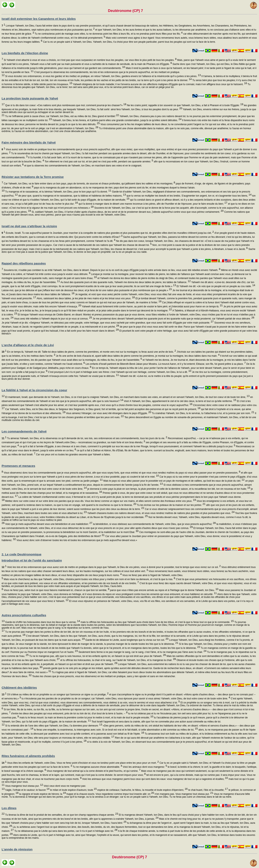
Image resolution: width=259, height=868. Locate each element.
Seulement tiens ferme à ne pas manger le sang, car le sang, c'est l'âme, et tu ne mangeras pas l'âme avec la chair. (142, 652)
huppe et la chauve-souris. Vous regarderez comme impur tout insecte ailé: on (110, 794)
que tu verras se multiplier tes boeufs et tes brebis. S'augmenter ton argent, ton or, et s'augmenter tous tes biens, (189, 196)
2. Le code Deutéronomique (22, 554)
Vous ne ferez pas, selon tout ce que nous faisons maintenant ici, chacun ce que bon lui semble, (56, 590)
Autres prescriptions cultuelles (24, 615)
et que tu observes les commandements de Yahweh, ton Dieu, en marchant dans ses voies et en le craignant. (83, 166)
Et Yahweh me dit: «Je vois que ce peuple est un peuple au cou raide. (216, 286)
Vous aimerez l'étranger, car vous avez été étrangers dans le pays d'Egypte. (108, 413)
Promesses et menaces (18, 466)
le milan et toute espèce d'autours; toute (73, 790)
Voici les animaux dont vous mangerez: (145, 767)
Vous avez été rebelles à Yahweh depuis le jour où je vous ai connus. (53, 319)
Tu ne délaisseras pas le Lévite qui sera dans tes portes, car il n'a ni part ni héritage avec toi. (66, 831)
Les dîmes (9, 808)
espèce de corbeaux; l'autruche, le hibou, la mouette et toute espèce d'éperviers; (142, 790)
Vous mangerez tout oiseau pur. (24, 786)
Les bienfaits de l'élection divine (25, 53)
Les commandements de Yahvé (24, 431)
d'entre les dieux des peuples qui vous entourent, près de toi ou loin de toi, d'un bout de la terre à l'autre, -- (69, 714)
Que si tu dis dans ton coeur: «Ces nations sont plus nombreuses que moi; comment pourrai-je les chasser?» (65, 105)
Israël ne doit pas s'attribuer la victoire (29, 226)
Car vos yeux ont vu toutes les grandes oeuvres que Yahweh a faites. (73, 455)
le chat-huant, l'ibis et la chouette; (208, 790)
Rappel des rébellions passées (24, 263)
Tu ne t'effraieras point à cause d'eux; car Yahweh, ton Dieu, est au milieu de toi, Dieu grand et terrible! (62, 116)
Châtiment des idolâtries (19, 688)
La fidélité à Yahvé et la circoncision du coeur (34, 390)
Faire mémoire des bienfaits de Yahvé (29, 142)
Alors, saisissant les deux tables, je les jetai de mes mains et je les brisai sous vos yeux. (85, 298)
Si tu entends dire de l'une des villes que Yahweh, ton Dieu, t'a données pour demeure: (53, 726)
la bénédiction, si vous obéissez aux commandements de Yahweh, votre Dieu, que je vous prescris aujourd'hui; (154, 524)
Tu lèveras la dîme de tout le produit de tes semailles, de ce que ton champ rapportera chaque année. (61, 815)
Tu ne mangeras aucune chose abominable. (97, 767)
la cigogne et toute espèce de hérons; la (42, 794)
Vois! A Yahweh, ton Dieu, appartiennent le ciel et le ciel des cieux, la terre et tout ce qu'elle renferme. (180, 401)
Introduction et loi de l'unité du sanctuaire (32, 560)
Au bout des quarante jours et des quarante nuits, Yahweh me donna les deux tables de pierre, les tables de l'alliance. (125, 282)
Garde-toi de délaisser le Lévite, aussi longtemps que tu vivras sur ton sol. (127, 640)
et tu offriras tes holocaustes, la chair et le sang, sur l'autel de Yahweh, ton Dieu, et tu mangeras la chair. (118, 660)
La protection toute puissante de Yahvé (30, 98)
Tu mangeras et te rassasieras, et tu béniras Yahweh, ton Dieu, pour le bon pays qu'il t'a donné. (58, 192)
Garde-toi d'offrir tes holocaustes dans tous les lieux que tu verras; (42, 622)
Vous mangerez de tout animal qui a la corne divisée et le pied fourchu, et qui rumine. (93, 771)
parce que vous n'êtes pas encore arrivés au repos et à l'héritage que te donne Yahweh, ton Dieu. (164, 590)
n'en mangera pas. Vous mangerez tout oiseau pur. (184, 794)
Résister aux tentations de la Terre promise (33, 177)
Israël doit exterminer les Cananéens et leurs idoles (39, 19)
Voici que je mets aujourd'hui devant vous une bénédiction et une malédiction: (48, 524)
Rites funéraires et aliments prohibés (28, 756)
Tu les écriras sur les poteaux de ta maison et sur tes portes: (171, 505)
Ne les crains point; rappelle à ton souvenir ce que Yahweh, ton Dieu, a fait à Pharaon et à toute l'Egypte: (185, 105)
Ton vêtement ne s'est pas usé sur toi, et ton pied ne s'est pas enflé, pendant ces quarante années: (98, 162)
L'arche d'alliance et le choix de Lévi (28, 345)
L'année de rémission (17, 849)
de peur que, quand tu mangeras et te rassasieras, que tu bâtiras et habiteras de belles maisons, (72, 196)
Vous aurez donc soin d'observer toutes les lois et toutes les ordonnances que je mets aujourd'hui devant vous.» (77, 540)
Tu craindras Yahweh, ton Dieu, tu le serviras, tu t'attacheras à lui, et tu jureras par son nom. (203, 413)
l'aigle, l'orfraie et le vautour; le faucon (27, 790)
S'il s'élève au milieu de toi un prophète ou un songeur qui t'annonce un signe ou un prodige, (55, 695)
